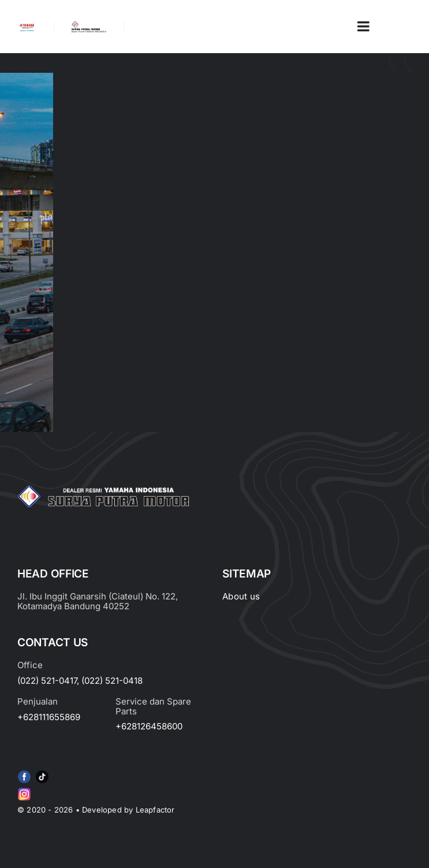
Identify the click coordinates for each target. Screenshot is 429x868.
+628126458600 (149, 726)
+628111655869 (49, 717)
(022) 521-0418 (112, 681)
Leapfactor (155, 810)
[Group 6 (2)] (24, 790)
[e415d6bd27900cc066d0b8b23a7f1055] (42, 773)
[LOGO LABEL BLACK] (88, 25)
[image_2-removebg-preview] (27, 27)
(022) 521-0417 (47, 681)
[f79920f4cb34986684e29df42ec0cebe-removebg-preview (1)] (24, 773)
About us (241, 596)
